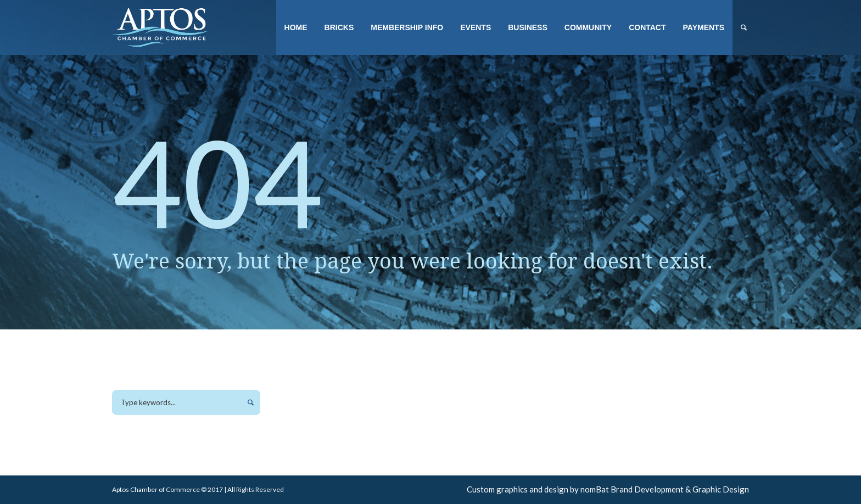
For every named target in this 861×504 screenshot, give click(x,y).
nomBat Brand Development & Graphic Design (665, 489)
